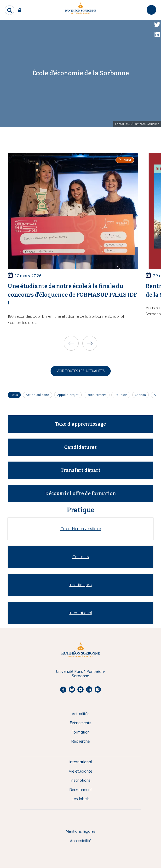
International (81, 613)
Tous (14, 395)
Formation (80, 732)
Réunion (121, 395)
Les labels (81, 799)
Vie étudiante (80, 771)
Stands (141, 395)
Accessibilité (81, 841)
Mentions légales (81, 831)
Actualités (81, 714)
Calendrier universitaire (81, 529)
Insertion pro (81, 585)
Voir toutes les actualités (81, 371)
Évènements (80, 723)
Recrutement (97, 395)
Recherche (80, 741)
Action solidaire (37, 395)
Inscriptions (80, 780)
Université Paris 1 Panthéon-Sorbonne (80, 674)
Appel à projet (68, 395)
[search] (10, 10)
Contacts (81, 557)
